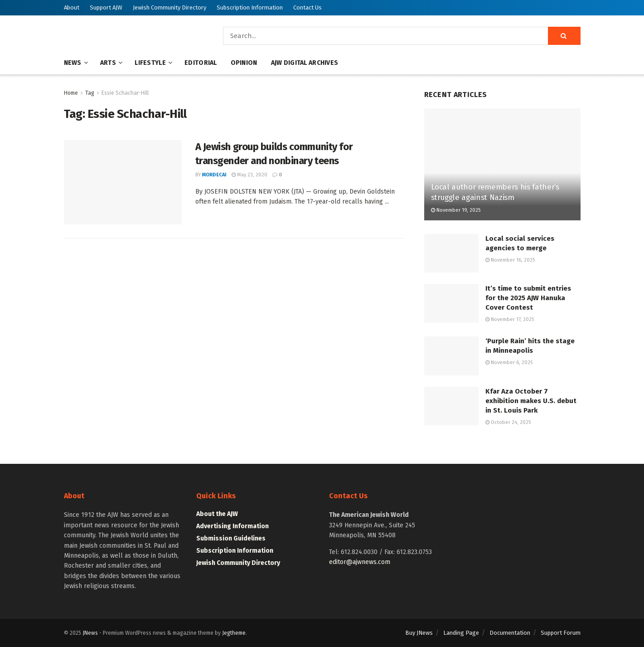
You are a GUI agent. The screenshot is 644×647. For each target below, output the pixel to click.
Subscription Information (250, 7)
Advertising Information (232, 526)
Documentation (510, 633)
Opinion (244, 63)
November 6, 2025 (509, 362)
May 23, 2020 (249, 175)
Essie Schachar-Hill (125, 93)
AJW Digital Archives (305, 63)
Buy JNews (419, 633)
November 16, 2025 (510, 260)
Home (71, 93)
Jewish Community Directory (169, 7)
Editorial (201, 63)
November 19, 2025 (456, 210)
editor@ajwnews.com (360, 562)
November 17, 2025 (510, 319)
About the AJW (217, 514)
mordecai (214, 175)
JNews (90, 633)
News (73, 63)
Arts (108, 63)
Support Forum (561, 633)
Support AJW (106, 7)
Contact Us (307, 7)
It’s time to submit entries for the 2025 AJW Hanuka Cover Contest (528, 298)
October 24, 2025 (508, 422)
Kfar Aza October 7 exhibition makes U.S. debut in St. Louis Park (531, 401)
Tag (90, 93)
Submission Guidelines (231, 538)
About (72, 7)
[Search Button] (564, 36)
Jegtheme (234, 633)
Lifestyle (150, 63)
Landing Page (461, 633)
